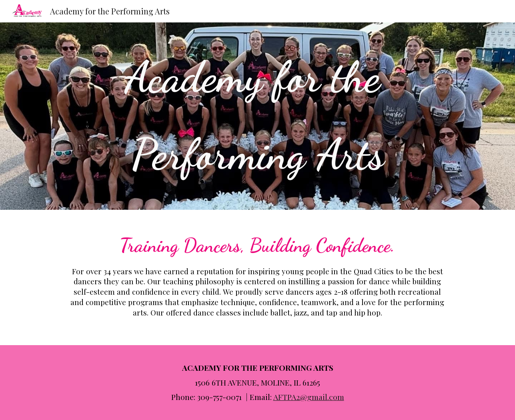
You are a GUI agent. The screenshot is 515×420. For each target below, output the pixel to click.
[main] (257, 116)
